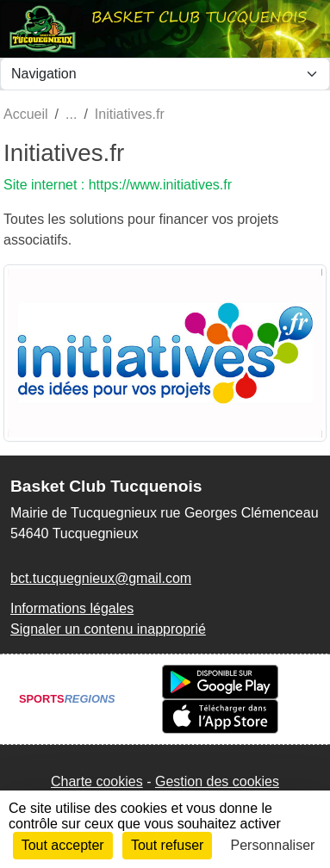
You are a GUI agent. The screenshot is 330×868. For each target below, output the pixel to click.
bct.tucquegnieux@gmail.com (101, 578)
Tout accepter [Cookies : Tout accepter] (63, 845)
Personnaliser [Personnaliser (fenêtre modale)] (273, 845)
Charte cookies (97, 781)
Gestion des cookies (217, 781)
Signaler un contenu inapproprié (108, 629)
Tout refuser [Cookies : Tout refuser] (167, 845)
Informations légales (72, 608)
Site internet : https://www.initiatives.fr (118, 185)
